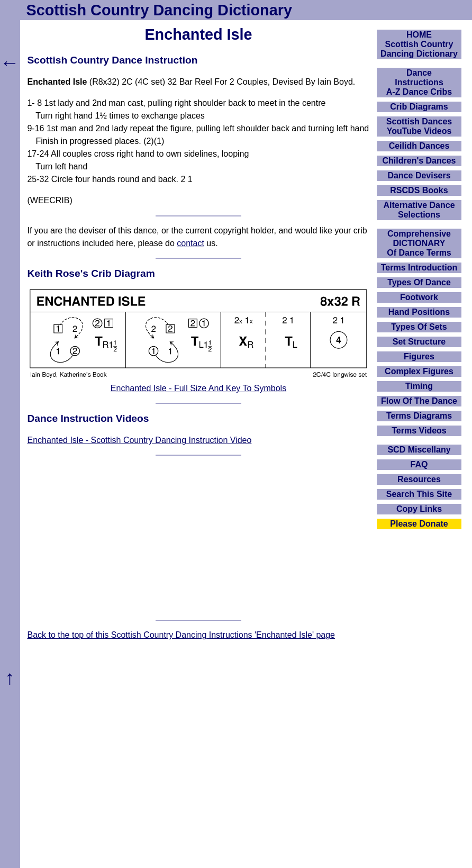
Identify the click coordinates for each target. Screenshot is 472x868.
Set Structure (419, 342)
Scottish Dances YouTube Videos (419, 126)
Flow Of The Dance (419, 401)
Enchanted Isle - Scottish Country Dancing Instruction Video (139, 440)
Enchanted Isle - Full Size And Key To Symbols (198, 388)
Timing (419, 386)
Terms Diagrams (419, 416)
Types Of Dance (419, 282)
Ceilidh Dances (419, 146)
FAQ (419, 464)
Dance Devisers (419, 175)
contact (190, 243)
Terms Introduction (419, 268)
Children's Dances (419, 161)
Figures (419, 356)
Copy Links (419, 509)
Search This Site (419, 494)
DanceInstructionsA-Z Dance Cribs (419, 82)
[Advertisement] (199, 538)
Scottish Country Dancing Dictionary (159, 10)
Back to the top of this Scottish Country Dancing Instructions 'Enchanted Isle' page (181, 635)
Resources (419, 479)
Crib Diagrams (419, 107)
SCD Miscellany (419, 450)
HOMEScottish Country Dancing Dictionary (419, 44)
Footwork (419, 297)
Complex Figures (419, 371)
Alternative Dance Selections (419, 210)
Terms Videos (419, 431)
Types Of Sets (419, 327)
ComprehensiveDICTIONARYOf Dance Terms (419, 243)
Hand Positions (419, 312)
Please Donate (419, 524)
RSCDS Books (419, 190)
